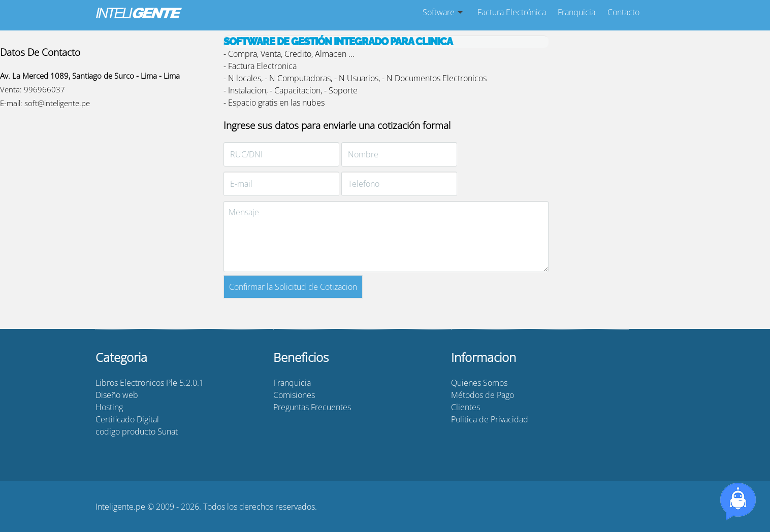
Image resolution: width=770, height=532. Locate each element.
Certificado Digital (127, 419)
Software (439, 12)
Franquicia (576, 12)
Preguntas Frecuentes (312, 407)
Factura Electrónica (512, 12)
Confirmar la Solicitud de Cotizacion (293, 287)
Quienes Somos (479, 383)
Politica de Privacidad (490, 419)
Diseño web (117, 395)
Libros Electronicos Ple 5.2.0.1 (150, 383)
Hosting (109, 407)
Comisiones (294, 395)
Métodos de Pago (483, 395)
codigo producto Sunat (137, 431)
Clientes (466, 407)
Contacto (623, 12)
